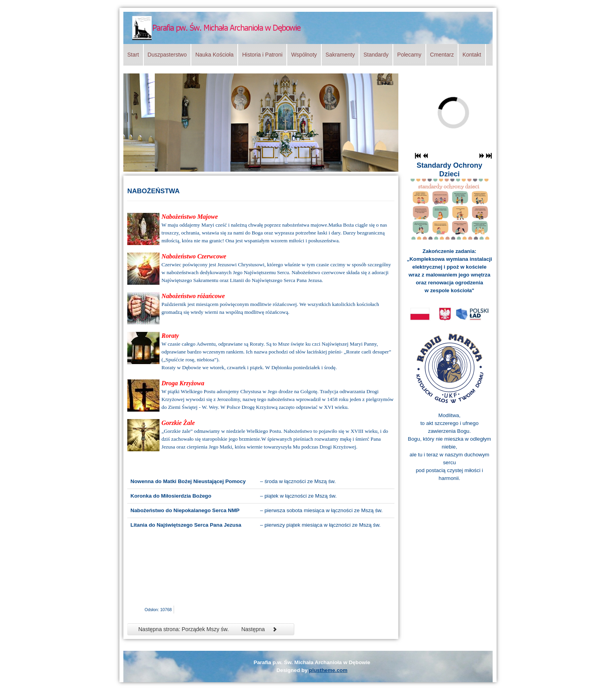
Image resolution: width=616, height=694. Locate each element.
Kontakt (472, 55)
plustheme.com (328, 670)
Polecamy (409, 55)
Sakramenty (340, 55)
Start (133, 55)
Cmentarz (442, 55)
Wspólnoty (304, 55)
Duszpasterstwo (167, 55)
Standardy (376, 55)
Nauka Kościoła (214, 55)
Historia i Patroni (262, 55)
